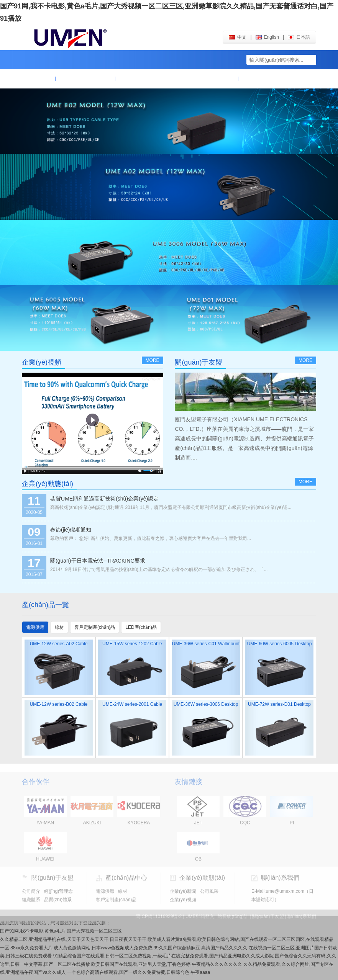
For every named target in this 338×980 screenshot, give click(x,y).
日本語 (299, 37)
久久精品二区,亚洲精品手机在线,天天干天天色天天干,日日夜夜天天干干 (73, 939)
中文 (238, 37)
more (153, 360)
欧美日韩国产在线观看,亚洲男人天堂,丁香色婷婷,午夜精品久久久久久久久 (167, 964)
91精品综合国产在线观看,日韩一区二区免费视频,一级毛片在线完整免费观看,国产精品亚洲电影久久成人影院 (163, 956)
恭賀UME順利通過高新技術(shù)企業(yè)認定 (104, 499)
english (267, 37)
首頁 (39, 79)
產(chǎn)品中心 (145, 79)
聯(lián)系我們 (267, 79)
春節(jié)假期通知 (71, 530)
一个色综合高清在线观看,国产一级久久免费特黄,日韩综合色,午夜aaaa (139, 972)
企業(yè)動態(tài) (207, 79)
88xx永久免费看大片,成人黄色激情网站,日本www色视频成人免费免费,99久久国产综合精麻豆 (105, 948)
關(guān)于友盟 (85, 79)
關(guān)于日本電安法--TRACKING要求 (98, 561)
